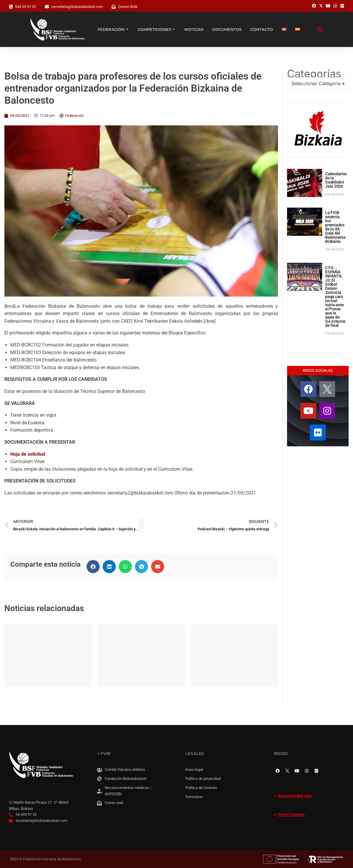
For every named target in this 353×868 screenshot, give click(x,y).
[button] (93, 567)
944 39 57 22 (26, 7)
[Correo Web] (114, 7)
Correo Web (128, 7)
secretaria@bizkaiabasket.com (77, 7)
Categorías (314, 74)
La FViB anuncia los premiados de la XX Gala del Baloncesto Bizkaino (335, 227)
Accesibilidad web (295, 796)
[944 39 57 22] (11, 7)
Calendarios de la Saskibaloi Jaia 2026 (336, 180)
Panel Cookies (291, 815)
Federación (74, 116)
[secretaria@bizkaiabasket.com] (47, 7)
